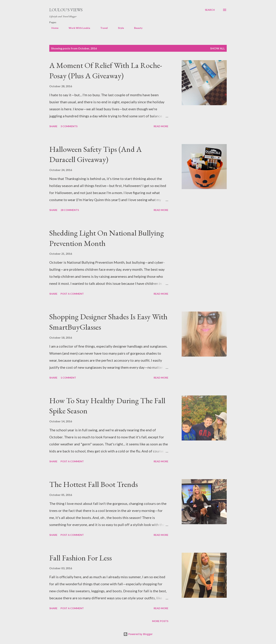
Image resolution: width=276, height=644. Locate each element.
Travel (102, 28)
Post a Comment (72, 294)
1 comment (68, 378)
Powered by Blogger (138, 634)
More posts (160, 621)
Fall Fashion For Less (81, 558)
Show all (218, 48)
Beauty (136, 28)
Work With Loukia (77, 28)
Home (53, 28)
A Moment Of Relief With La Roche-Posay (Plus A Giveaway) (106, 70)
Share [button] (53, 126)
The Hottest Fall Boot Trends (94, 484)
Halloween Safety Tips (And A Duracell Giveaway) (95, 154)
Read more (161, 126)
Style (119, 28)
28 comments (70, 210)
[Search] (210, 10)
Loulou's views (66, 10)
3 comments (69, 126)
